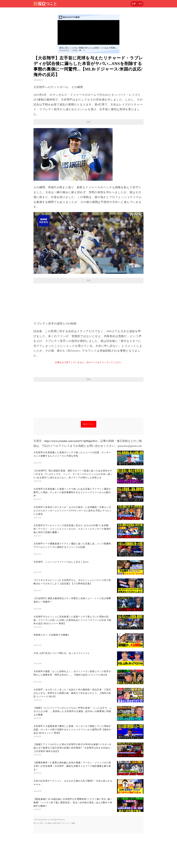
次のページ (89, 459)
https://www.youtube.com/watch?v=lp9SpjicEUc (71, 475)
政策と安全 (52, 858)
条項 (59, 858)
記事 (134, 4)
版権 (73, 858)
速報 (140, 4)
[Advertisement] (88, 143)
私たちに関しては (40, 858)
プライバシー (66, 858)
